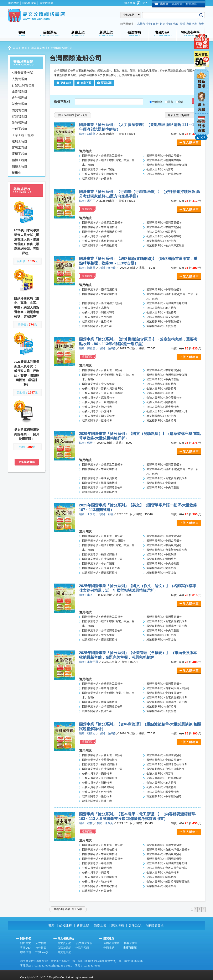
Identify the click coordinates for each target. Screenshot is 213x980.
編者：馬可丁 (87, 201)
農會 (201, 24)
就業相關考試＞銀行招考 (161, 241)
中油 (149, 24)
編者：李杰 (86, 595)
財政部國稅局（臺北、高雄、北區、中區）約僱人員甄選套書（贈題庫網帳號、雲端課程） (27, 307)
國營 (182, 24)
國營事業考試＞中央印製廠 (98, 169)
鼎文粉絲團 (46, 3)
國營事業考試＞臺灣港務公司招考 (102, 303)
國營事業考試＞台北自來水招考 (101, 568)
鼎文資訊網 (64, 943)
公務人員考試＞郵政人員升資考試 (167, 868)
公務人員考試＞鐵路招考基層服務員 (168, 882)
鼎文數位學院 (84, 943)
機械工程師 (20, 166)
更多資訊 (66, 83)
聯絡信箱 (26, 952)
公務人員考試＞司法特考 (161, 312)
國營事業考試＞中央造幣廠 (98, 384)
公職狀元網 (64, 948)
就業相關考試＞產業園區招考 (100, 492)
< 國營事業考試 (23, 73)
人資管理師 (20, 79)
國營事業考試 (39, 48)
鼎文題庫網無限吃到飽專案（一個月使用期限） (27, 434)
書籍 (25, 48)
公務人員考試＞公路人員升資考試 (102, 393)
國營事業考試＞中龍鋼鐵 (161, 483)
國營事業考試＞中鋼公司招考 (164, 156)
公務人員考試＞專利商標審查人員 (102, 241)
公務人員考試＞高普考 (160, 169)
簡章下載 (86, 83)
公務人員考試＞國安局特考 (163, 317)
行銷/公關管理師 (23, 85)
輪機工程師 (20, 160)
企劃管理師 (20, 91)
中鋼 (169, 24)
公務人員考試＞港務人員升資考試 (102, 388)
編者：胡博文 (87, 733)
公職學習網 (82, 948)
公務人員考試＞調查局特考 (98, 312)
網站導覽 (13, 3)
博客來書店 (131, 943)
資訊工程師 (20, 147)
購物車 (164, 4)
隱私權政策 (29, 3)
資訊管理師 (20, 116)
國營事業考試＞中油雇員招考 (100, 478)
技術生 (17, 172)
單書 (170, 102)
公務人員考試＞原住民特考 (98, 398)
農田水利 (192, 24)
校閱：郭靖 (106, 514)
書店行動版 (130, 948)
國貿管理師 (20, 110)
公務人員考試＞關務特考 (161, 402)
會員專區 (191, 4)
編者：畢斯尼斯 (89, 662)
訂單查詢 (177, 4)
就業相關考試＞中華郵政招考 (100, 245)
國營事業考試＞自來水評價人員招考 (104, 541)
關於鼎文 (26, 943)
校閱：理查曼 (105, 823)
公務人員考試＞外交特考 (97, 317)
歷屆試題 (106, 83)
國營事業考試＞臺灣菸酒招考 (164, 223)
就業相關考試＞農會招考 (161, 420)
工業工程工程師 (23, 135)
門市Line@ (41, 952)
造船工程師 (20, 141)
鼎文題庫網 (64, 952)
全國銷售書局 (111, 943)
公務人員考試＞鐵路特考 (161, 232)
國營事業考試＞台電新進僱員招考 (167, 478)
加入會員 (130, 3)
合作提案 (41, 948)
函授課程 (66, 925)
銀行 (156, 24)
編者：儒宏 (86, 443)
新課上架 (100, 925)
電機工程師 (20, 154)
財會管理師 (20, 104)
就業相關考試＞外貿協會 (97, 178)
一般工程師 (20, 129)
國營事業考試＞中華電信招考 (100, 227)
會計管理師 (20, 98)
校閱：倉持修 (108, 268)
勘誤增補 (118, 925)
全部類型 (157, 102)
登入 (145, 3)
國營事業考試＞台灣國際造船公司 (167, 165)
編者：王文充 (87, 514)
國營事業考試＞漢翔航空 (161, 559)
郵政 (176, 24)
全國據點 (109, 948)
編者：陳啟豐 (87, 268)
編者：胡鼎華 (87, 134)
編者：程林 (86, 823)
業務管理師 (20, 123)
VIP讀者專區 (155, 925)
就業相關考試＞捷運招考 (97, 326)
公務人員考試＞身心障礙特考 (100, 174)
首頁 (16, 48)
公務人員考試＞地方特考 (161, 308)
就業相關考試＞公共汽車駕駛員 (165, 245)
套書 (181, 102)
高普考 (141, 24)
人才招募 (41, 943)
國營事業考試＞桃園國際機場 (164, 160)
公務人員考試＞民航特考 (161, 384)
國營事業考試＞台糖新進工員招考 (102, 156)
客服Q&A (135, 925)
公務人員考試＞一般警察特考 (164, 174)
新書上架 (83, 925)
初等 (162, 24)
